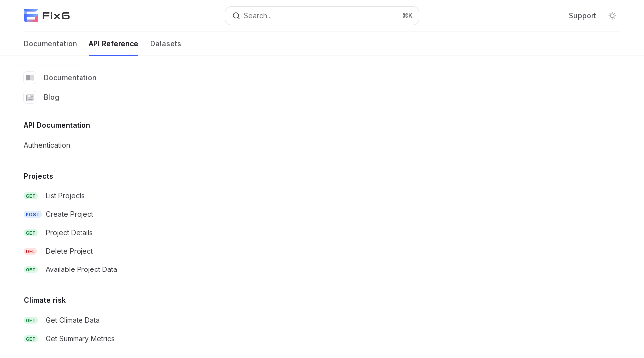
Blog (41, 97)
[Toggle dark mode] (612, 16)
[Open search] (322, 16)
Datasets (166, 47)
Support (583, 16)
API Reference (114, 47)
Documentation (50, 47)
